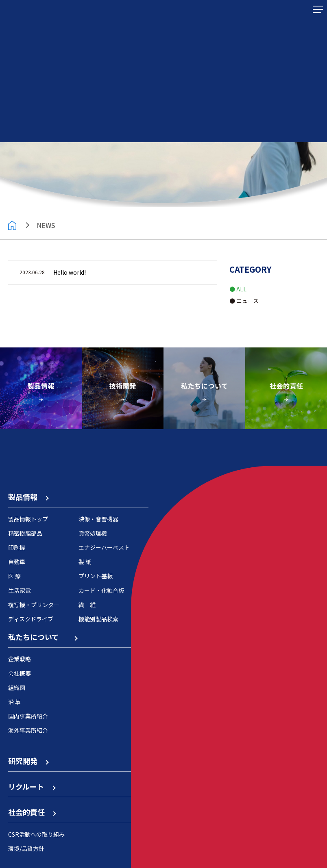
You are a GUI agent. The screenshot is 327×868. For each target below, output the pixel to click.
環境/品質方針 (26, 848)
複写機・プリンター (34, 605)
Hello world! (70, 272)
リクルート (32, 786)
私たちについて (43, 637)
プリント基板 (96, 576)
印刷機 (17, 547)
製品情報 (28, 497)
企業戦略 (20, 659)
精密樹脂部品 (25, 533)
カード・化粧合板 (101, 590)
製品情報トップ (28, 519)
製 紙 (85, 562)
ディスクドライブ (31, 619)
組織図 (17, 688)
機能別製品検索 (98, 619)
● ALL (238, 289)
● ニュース (244, 301)
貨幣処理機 (93, 533)
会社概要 (20, 673)
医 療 (14, 576)
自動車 (17, 562)
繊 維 (87, 605)
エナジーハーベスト (104, 547)
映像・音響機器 (98, 519)
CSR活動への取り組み (36, 834)
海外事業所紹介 (28, 730)
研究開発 (28, 761)
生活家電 (20, 590)
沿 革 (14, 702)
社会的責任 (32, 812)
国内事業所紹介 (28, 716)
